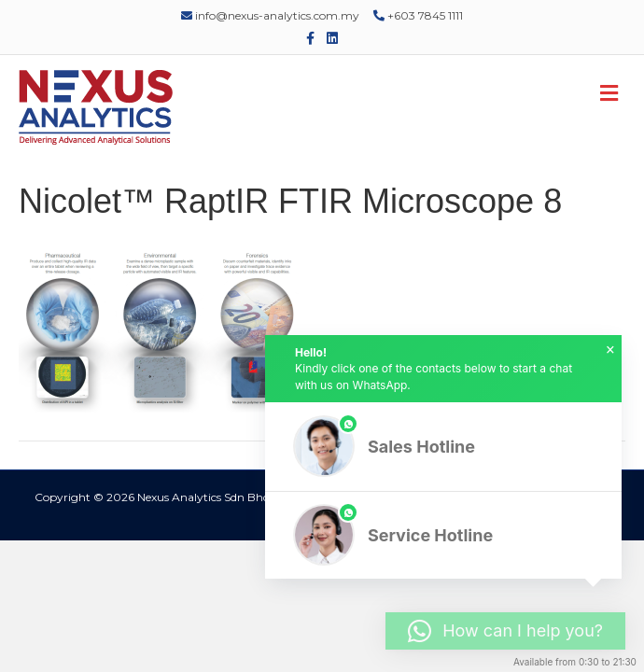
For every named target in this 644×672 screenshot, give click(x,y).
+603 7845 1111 (418, 15)
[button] (443, 447)
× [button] (610, 350)
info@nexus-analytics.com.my (270, 15)
